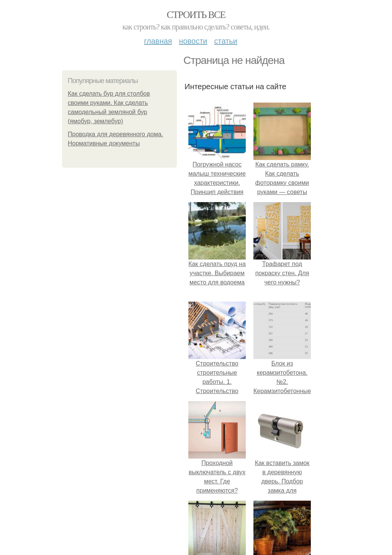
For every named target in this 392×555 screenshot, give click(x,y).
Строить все (196, 15)
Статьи (225, 41)
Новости (193, 41)
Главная (158, 41)
